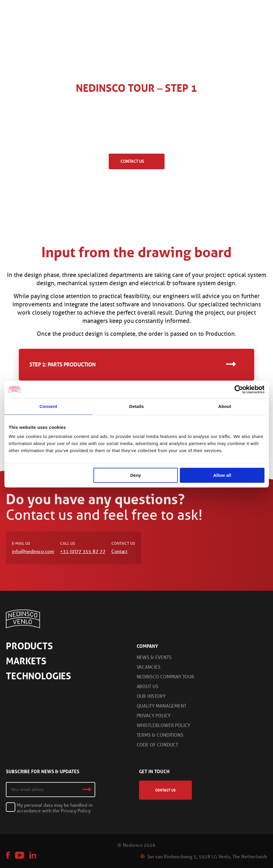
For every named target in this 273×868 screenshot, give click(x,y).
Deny (136, 475)
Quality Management (162, 706)
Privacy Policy (154, 716)
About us (148, 687)
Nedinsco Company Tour (165, 677)
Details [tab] (137, 406)
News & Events (154, 657)
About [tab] (225, 406)
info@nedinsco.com (33, 551)
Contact (119, 551)
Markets (26, 661)
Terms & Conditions (160, 735)
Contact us (132, 161)
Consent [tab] (48, 406)
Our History (151, 696)
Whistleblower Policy (163, 725)
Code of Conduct (158, 745)
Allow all (222, 475)
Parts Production (72, 365)
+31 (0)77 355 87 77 (83, 551)
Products (29, 646)
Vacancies (149, 667)
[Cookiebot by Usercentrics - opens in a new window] (239, 389)
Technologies (38, 676)
